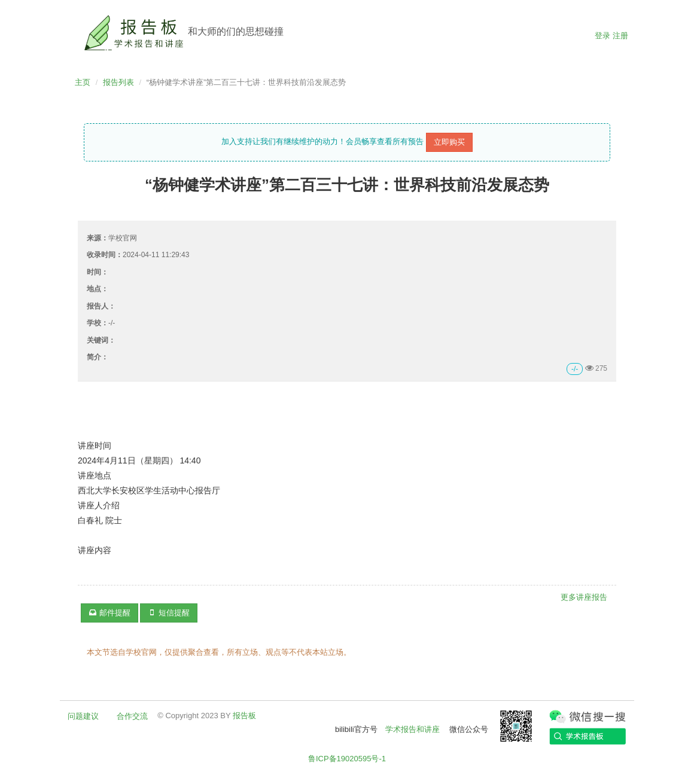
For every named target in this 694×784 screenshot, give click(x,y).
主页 (83, 82)
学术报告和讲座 (413, 729)
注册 (620, 36)
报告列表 (118, 82)
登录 (602, 36)
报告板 (244, 716)
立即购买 (449, 142)
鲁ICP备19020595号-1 (347, 759)
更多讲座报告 (584, 597)
